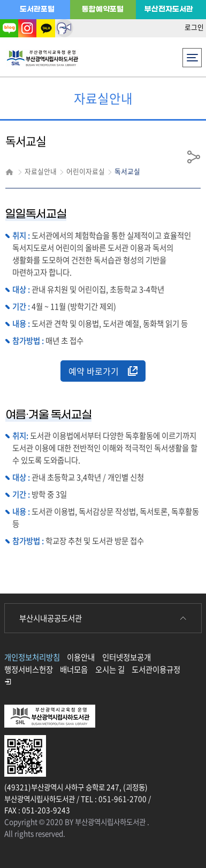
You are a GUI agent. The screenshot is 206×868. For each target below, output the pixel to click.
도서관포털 (37, 9)
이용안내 (81, 657)
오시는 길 (110, 669)
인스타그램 (27, 28)
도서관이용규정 (156, 669)
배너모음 (74, 669)
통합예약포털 (103, 9)
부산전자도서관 (169, 9)
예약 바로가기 (103, 371)
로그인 (194, 27)
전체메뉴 (192, 55)
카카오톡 (45, 28)
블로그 (9, 28)
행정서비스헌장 (29, 669)
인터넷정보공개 (127, 657)
